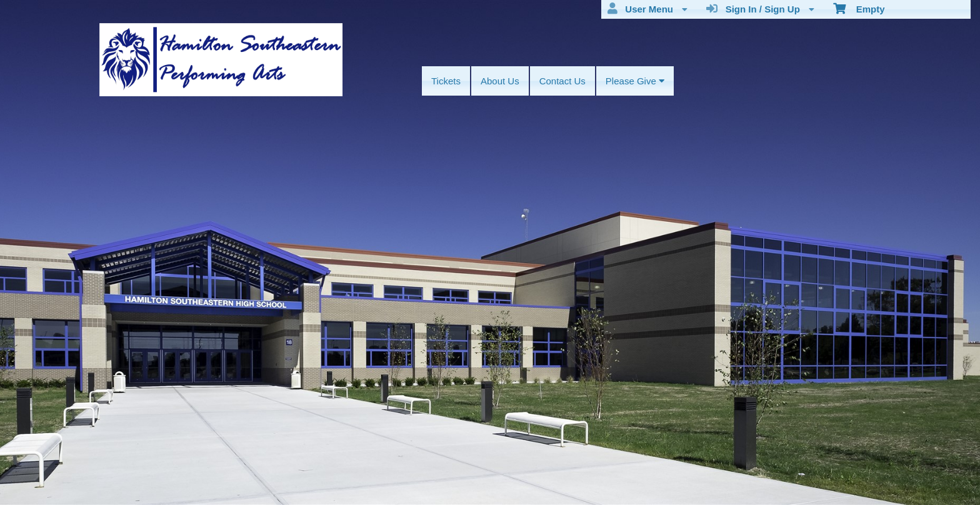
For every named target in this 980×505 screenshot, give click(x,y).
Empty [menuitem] (859, 8)
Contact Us (562, 81)
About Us (500, 81)
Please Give (635, 81)
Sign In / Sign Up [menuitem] (760, 9)
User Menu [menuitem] (647, 9)
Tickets (446, 81)
